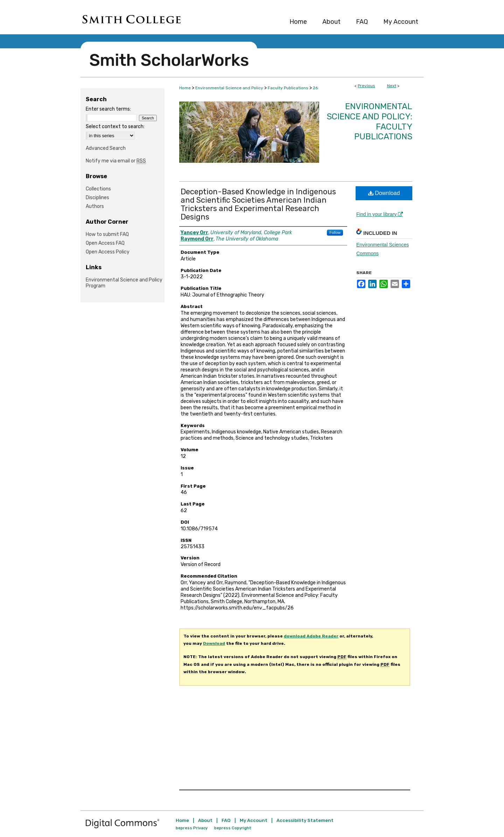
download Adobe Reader (311, 636)
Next (392, 86)
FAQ (226, 820)
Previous (366, 86)
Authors (95, 206)
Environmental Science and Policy (229, 88)
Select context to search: (115, 127)
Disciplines (97, 198)
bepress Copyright (233, 828)
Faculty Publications (288, 88)
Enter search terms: (108, 109)
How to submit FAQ (107, 234)
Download (384, 193)
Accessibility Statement (305, 820)
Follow (335, 232)
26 (315, 88)
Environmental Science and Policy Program (124, 283)
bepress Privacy (192, 828)
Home (185, 88)
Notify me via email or (116, 161)
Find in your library (380, 214)
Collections (98, 189)
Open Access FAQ (105, 243)
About (205, 820)
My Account (254, 820)
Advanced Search (106, 148)
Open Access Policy (108, 252)
